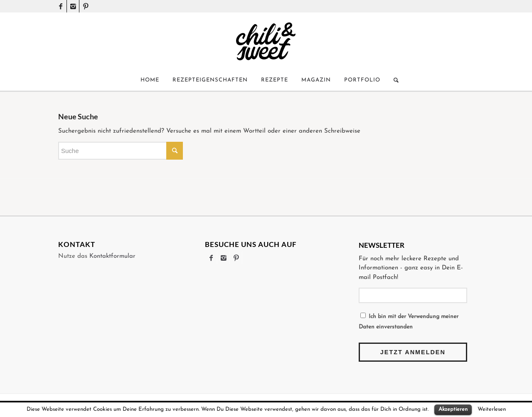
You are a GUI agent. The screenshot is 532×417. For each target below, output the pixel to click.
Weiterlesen (492, 409)
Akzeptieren (453, 409)
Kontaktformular (112, 256)
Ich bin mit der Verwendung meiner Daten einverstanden (409, 321)
